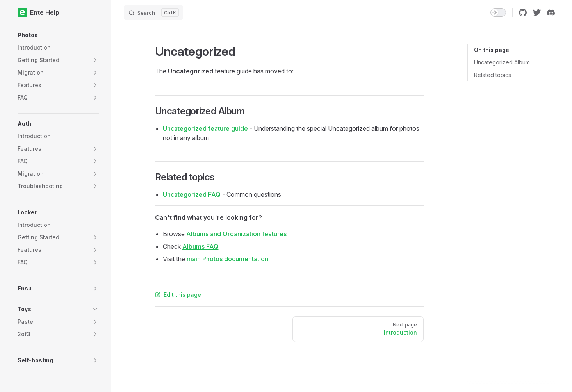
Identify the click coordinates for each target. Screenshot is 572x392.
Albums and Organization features (236, 234)
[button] (58, 35)
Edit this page (178, 295)
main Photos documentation (227, 259)
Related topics (493, 75)
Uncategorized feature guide (205, 128)
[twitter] (537, 12)
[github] (523, 12)
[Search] (153, 12)
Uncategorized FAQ (192, 194)
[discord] (551, 12)
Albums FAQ (200, 246)
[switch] (498, 12)
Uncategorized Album (502, 62)
